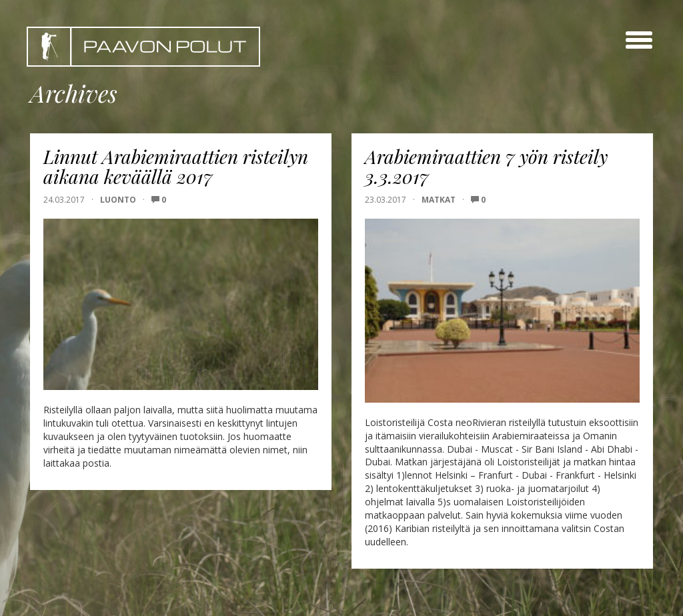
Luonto (118, 200)
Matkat (439, 200)
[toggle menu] (639, 40)
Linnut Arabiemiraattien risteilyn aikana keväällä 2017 (176, 167)
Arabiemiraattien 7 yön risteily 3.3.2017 (486, 167)
